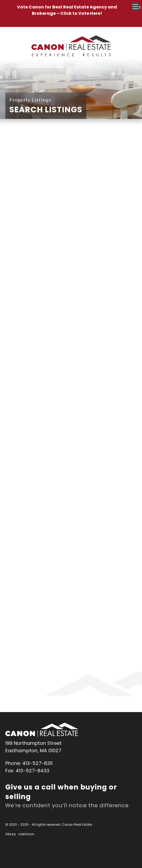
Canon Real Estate (42, 730)
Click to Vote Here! (81, 13)
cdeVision (26, 834)
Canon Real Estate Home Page (71, 46)
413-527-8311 (37, 763)
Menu (135, 7)
